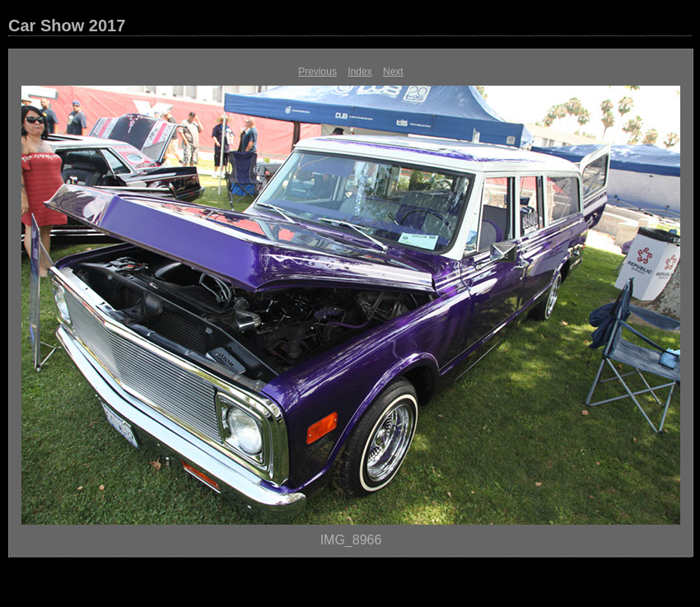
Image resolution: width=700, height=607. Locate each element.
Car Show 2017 (67, 26)
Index (359, 72)
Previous (317, 72)
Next (393, 72)
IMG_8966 (351, 540)
